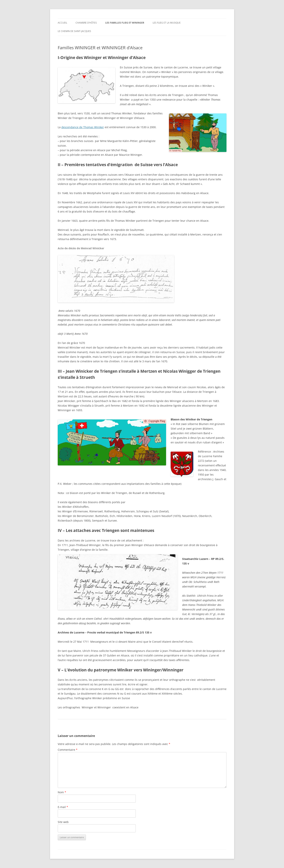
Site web (63, 822)
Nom (62, 792)
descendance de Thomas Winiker (83, 127)
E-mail (63, 807)
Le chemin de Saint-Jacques (74, 31)
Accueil (62, 23)
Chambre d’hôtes (86, 23)
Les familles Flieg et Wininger (125, 23)
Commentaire (68, 750)
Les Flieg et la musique (167, 23)
